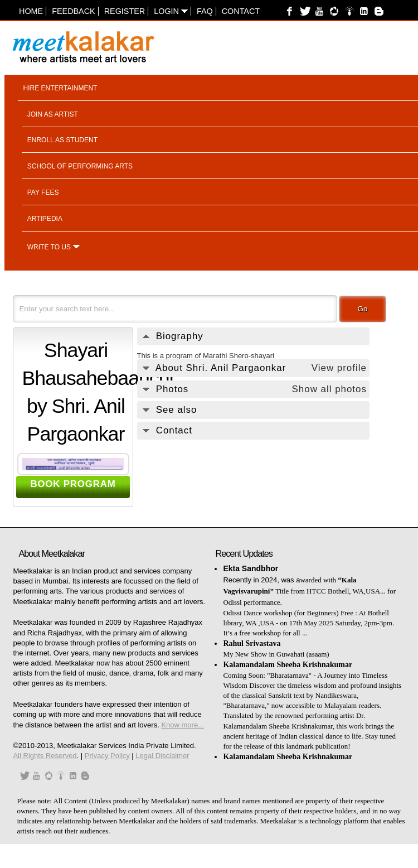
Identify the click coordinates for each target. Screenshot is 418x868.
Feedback (74, 11)
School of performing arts (80, 166)
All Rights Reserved (45, 756)
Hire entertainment (60, 88)
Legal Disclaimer (162, 756)
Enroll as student (62, 140)
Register (125, 11)
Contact (241, 11)
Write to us (49, 247)
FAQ (205, 11)
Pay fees (43, 192)
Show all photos (329, 389)
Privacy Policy (107, 756)
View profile (339, 368)
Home (31, 11)
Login (171, 11)
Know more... (183, 725)
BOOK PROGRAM (73, 484)
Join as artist (53, 114)
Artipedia (45, 219)
